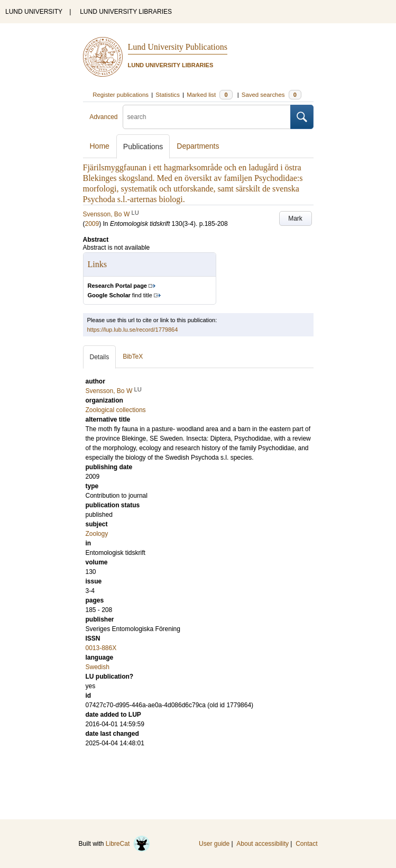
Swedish (98, 667)
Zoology (97, 534)
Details (100, 357)
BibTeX (133, 357)
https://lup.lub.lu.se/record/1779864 (133, 330)
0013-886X (101, 648)
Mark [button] (295, 218)
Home (100, 146)
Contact (306, 844)
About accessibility (263, 844)
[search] (207, 117)
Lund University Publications (178, 47)
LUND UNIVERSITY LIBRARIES (126, 12)
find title (120, 295)
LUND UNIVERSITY (34, 12)
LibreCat (128, 844)
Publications (143, 147)
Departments (198, 146)
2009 (92, 224)
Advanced (103, 117)
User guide (214, 844)
